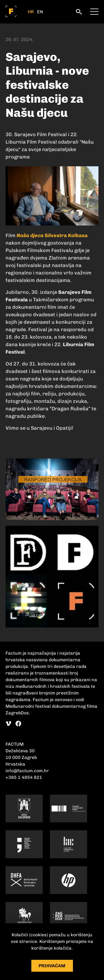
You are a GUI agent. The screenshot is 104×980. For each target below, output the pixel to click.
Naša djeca (30, 235)
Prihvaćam (52, 966)
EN (40, 12)
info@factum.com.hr (27, 771)
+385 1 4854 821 (24, 777)
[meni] (94, 11)
